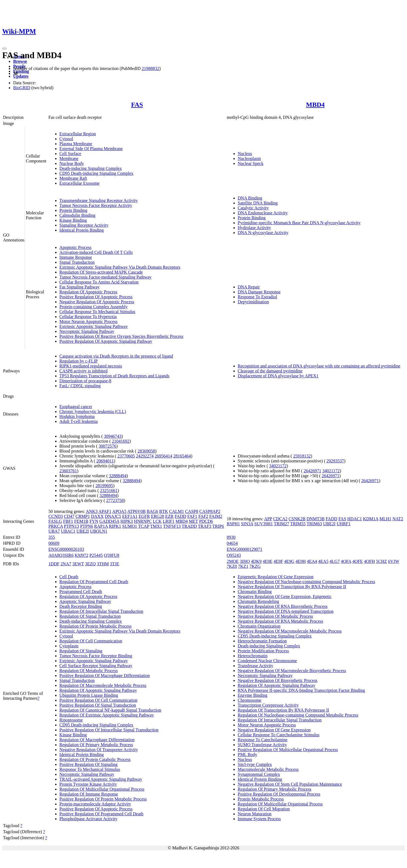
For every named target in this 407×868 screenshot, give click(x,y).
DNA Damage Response (259, 292)
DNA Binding (250, 198)
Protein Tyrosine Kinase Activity (88, 784)
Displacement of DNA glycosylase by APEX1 (278, 376)
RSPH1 (233, 524)
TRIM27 (282, 524)
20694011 (105, 461)
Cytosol (66, 139)
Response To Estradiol (257, 297)
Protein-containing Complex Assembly (94, 307)
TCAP (144, 526)
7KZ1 (243, 566)
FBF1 (68, 521)
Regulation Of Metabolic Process (89, 671)
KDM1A (371, 519)
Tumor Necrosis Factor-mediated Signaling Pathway (106, 277)
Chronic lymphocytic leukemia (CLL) (93, 411)
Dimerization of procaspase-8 (85, 381)
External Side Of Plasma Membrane (91, 149)
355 (52, 537)
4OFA (346, 561)
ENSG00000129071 (245, 549)
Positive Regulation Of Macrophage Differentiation (105, 675)
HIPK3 (127, 521)
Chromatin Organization (259, 626)
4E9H (300, 561)
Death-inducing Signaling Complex (91, 168)
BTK (164, 511)
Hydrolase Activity (254, 228)
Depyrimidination (253, 302)
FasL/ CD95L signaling (80, 386)
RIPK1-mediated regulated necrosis (91, 366)
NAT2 (398, 519)
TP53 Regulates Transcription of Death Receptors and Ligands (115, 376)
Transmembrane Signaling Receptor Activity (99, 200)
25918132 (302, 456)
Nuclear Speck (251, 163)
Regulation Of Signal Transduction (90, 616)
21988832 (151, 68)
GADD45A (109, 521)
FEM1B (81, 521)
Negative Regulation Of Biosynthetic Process (278, 680)
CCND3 (56, 516)
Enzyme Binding (253, 695)
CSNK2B (297, 519)
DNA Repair (249, 287)
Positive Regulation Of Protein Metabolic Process (103, 799)
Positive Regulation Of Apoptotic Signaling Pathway (106, 341)
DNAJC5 (113, 516)
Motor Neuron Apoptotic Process (89, 321)
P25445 (96, 555)
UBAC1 (68, 531)
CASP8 (192, 511)
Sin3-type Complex (255, 764)
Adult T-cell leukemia (79, 421)
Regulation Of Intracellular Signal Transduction (101, 611)
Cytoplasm (69, 646)
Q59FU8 (112, 555)
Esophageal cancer (76, 407)
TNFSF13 (172, 526)
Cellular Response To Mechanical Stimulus (97, 312)
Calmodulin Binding (77, 215)
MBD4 (315, 105)
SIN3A (247, 524)
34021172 (278, 466)
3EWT (78, 564)
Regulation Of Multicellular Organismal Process (102, 789)
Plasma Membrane (76, 144)
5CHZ (381, 561)
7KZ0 (232, 566)
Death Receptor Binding (81, 606)
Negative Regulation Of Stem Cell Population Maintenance (290, 784)
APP (268, 519)
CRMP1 (83, 516)
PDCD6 (206, 521)
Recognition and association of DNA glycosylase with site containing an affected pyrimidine (319, 366)
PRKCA (56, 526)
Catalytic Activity (253, 208)
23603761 (68, 471)
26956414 (163, 456)
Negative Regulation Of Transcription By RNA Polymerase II (292, 587)
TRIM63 (314, 524)
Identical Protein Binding (82, 230)
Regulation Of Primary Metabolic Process (96, 745)
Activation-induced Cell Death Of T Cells (96, 252)
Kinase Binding (73, 220)
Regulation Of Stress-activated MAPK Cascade (101, 272)
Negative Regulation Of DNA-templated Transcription (286, 611)
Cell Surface (70, 154)
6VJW (394, 561)
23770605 (126, 456)
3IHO (245, 561)
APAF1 (105, 511)
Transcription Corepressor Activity (268, 705)
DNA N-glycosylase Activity (263, 233)
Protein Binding (74, 210)
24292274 (145, 456)
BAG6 (152, 511)
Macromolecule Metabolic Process (268, 769)
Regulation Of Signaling (81, 651)
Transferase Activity (256, 666)
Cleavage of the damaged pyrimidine (270, 371)
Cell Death (69, 577)
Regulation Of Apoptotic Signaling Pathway (98, 690)
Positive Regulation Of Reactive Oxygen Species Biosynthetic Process (121, 336)
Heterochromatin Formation (262, 641)
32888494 (118, 476)
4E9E (268, 561)
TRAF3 (204, 526)
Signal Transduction (77, 262)
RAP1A (101, 526)
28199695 (104, 486)
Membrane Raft (73, 178)
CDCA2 (280, 519)
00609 (54, 543)
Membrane (69, 158)
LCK (157, 521)
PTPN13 (71, 526)
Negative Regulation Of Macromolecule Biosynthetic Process (292, 671)
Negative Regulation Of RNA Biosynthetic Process (283, 606)
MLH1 (385, 519)
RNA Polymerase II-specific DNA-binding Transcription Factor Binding (301, 690)
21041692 (121, 441)
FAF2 (203, 516)
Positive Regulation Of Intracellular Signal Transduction (109, 730)
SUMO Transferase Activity (262, 745)
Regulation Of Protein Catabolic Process (95, 759)
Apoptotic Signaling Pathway (85, 601)
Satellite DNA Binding (258, 203)
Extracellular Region (78, 134)
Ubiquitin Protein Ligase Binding (89, 695)
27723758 (115, 500)
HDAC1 (354, 519)
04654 (232, 543)
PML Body (248, 755)
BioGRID (22, 88)
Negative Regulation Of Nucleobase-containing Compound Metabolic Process (306, 582)
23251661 (109, 491)
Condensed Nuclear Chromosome (267, 661)
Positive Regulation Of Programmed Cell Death (101, 814)
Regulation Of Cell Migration (264, 809)
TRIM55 (298, 524)
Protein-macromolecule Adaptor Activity (95, 804)
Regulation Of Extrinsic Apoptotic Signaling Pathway (107, 715)
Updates (21, 76)
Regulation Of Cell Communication (91, 641)
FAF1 (192, 516)
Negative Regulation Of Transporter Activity (99, 750)
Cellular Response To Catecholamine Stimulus (279, 735)
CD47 (69, 516)
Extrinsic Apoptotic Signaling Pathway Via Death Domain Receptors (120, 267)
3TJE (115, 564)
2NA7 (66, 564)
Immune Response (76, 257)
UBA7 (54, 531)
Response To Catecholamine (263, 740)
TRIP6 (218, 526)
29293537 (335, 461)
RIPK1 (115, 526)
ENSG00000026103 (66, 549)
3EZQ (90, 564)
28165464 (182, 456)
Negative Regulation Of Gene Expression (274, 730)
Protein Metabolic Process (261, 799)
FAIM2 (216, 516)
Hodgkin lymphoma (77, 416)
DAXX (97, 516)
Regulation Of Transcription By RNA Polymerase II (283, 710)
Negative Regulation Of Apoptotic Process (97, 302)
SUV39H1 (264, 524)
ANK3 (92, 511)
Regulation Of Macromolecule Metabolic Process (103, 685)
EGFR (144, 516)
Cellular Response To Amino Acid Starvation (99, 282)
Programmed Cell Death (81, 592)
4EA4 (312, 561)
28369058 (146, 451)
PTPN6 (87, 526)
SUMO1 (130, 526)
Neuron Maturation (255, 814)
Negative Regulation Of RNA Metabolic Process (281, 621)
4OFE (358, 561)
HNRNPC (143, 521)
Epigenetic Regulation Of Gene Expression (276, 577)
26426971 (312, 471)
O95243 (234, 555)
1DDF (54, 564)
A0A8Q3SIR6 (61, 555)
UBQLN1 (99, 531)
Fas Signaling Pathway (80, 287)
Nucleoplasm (249, 158)
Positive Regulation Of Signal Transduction (98, 705)
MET (193, 521)
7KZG (255, 566)
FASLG (55, 521)
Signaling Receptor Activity (84, 225)
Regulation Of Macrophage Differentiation (97, 740)
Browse (20, 61)
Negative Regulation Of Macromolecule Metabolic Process (290, 631)
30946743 (113, 436)
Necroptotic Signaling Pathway (87, 331)
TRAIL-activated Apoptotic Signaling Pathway (101, 779)
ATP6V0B (136, 511)
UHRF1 (344, 524)
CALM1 (177, 511)
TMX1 (156, 526)
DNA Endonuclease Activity (263, 213)
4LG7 (334, 561)
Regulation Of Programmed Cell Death (94, 582)
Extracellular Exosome (80, 183)
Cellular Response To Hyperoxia (88, 317)
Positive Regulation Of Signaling (89, 764)
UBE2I (83, 531)
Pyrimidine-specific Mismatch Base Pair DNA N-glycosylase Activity (299, 223)
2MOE (233, 561)
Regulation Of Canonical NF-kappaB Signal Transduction (110, 710)
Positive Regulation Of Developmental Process (279, 794)
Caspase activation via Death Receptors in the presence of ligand (116, 356)
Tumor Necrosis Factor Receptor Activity (96, 205)
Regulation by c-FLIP (79, 361)
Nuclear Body (72, 163)
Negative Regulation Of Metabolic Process (275, 616)
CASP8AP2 (210, 511)
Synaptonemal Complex (259, 774)
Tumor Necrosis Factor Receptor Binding (96, 656)
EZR (169, 516)
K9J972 (81, 555)
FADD (180, 516)
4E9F (278, 561)
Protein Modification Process (263, 651)
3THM (103, 564)
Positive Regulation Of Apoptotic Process (96, 297)
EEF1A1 (130, 516)
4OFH (369, 561)
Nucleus (245, 154)
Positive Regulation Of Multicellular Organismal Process (288, 750)
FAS (137, 105)
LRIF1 (169, 521)
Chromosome (250, 700)
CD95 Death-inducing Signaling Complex (97, 173)
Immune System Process (259, 819)
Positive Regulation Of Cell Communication (98, 700)
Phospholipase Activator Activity (89, 819)
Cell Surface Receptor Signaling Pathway (96, 666)
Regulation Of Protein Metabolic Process (96, 626)
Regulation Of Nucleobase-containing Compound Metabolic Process (298, 715)
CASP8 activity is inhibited (84, 371)
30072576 (108, 446)
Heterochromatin (253, 656)
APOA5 (119, 511)
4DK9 (256, 561)
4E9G (289, 561)
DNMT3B (316, 519)
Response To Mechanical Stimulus (90, 769)
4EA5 (323, 561)
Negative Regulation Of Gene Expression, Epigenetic (285, 596)
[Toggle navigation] (4, 49)
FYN (94, 521)
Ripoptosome (71, 720)
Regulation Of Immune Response (89, 794)
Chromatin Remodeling (258, 601)
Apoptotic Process (76, 247)
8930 (231, 537)
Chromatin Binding (255, 592)
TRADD (189, 526)
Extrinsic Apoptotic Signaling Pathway (94, 326)
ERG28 (157, 516)
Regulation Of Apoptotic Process (88, 292)
